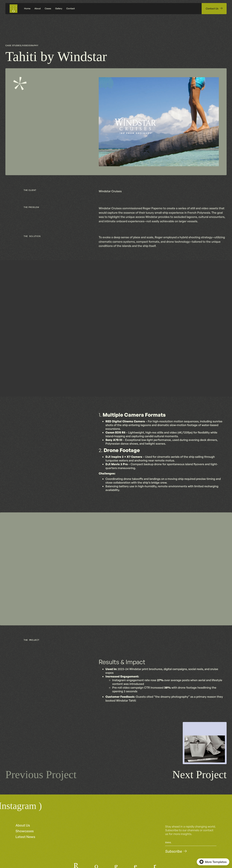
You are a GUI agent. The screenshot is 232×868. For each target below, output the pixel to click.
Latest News (25, 837)
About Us (23, 825)
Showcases (25, 831)
